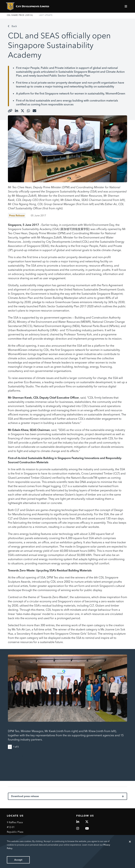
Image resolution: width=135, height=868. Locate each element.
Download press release (67, 796)
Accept (18, 860)
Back (12, 26)
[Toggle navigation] (126, 6)
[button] (11, 746)
